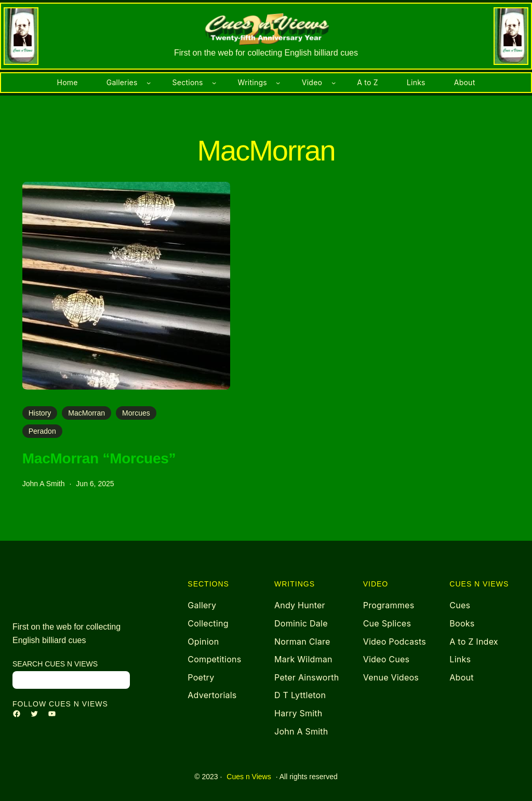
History (40, 413)
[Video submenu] (334, 83)
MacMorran (87, 413)
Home (68, 82)
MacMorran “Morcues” (99, 458)
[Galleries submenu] (149, 83)
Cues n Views (249, 777)
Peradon (42, 431)
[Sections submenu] (214, 83)
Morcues (136, 413)
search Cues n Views (55, 664)
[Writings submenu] (278, 83)
